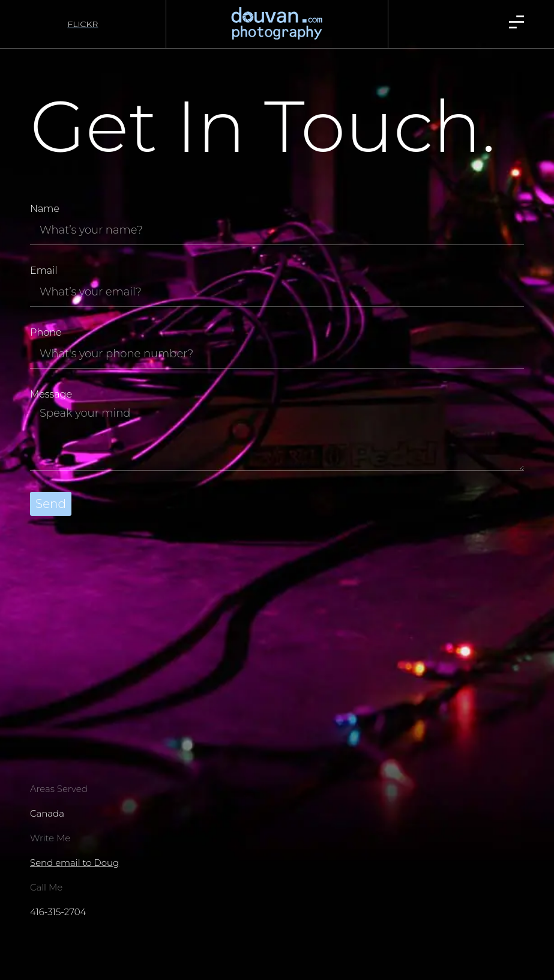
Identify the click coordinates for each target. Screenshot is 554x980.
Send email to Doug (74, 863)
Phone (46, 333)
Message (51, 395)
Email (44, 271)
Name (45, 209)
